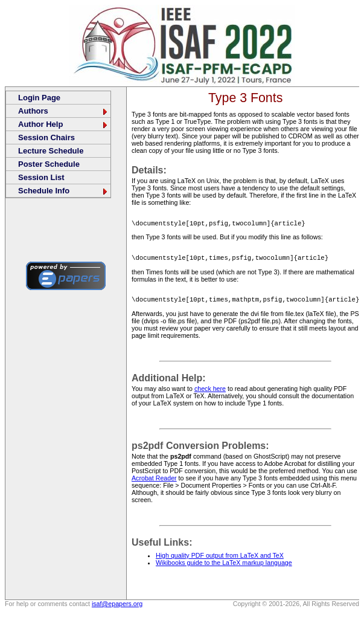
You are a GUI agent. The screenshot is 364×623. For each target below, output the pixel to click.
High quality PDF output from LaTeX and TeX (220, 559)
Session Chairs (46, 137)
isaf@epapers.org (117, 607)
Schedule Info (63, 191)
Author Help (63, 124)
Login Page (39, 98)
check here (210, 392)
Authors (63, 111)
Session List (41, 177)
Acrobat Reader (154, 482)
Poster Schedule (49, 164)
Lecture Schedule (51, 151)
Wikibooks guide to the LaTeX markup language (224, 566)
